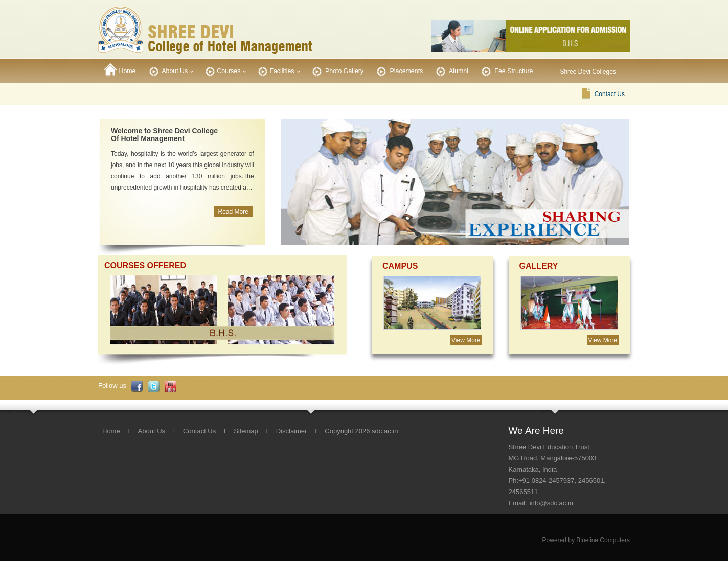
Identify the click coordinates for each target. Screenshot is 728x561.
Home (120, 70)
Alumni (451, 70)
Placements (399, 70)
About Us (168, 70)
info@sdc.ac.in (551, 503)
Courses (222, 70)
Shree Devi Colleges (588, 72)
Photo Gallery (337, 70)
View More (466, 340)
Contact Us (610, 94)
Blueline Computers (603, 540)
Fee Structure (506, 70)
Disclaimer (292, 431)
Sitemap (246, 431)
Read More (233, 212)
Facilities (275, 70)
